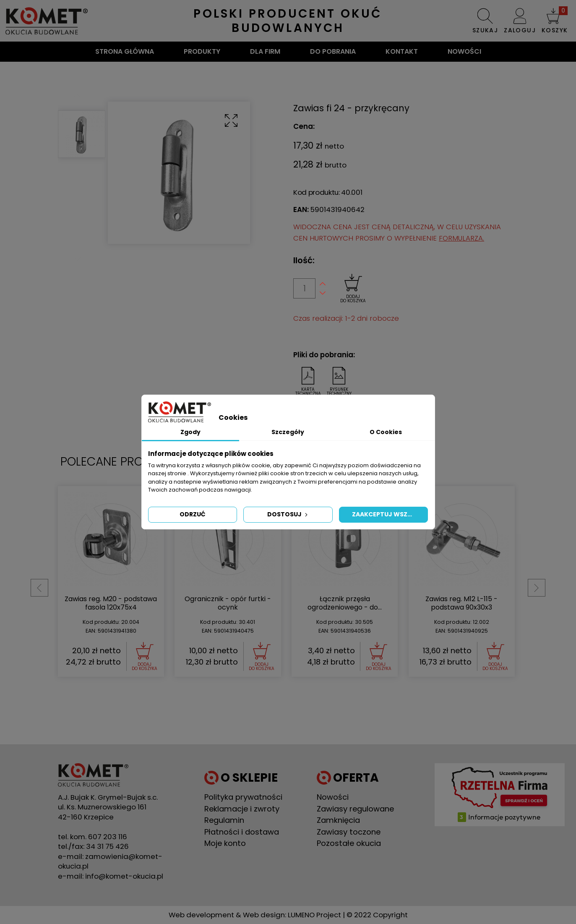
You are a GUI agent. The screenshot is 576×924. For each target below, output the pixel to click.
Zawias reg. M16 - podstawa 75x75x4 (229, 603)
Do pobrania (333, 51)
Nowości (464, 51)
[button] (555, 21)
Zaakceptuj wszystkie (390, 514)
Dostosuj (288, 514)
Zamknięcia (338, 820)
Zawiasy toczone (349, 832)
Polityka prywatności (243, 797)
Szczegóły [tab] (288, 432)
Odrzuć (193, 514)
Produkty (202, 51)
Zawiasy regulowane (355, 809)
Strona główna (125, 51)
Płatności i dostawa (242, 832)
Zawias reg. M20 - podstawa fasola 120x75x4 (346, 603)
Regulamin (224, 820)
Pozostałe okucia (349, 843)
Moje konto (225, 843)
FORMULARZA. (461, 238)
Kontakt (402, 51)
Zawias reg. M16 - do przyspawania (112, 603)
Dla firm (265, 51)
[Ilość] (304, 288)
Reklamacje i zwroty (242, 809)
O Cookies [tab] (386, 432)
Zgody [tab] (190, 432)
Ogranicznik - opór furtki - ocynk (463, 603)
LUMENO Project (314, 915)
